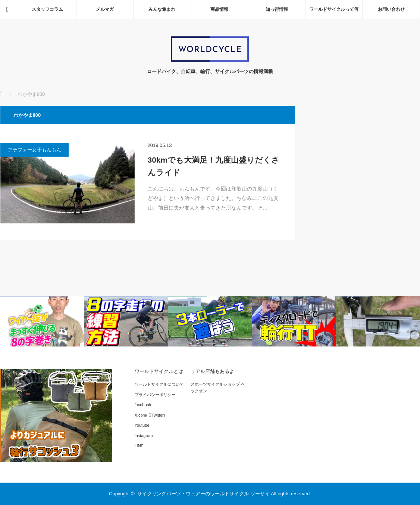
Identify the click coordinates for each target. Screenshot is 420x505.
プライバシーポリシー (155, 395)
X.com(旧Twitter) (150, 415)
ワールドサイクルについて (159, 384)
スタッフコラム (47, 9)
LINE (139, 446)
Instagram (144, 436)
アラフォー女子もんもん (35, 150)
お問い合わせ (391, 9)
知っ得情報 (277, 9)
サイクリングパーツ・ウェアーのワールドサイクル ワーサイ (203, 494)
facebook (143, 405)
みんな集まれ (162, 9)
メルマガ (105, 9)
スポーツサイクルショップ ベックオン (218, 388)
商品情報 (219, 9)
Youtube (142, 425)
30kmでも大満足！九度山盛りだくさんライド (214, 166)
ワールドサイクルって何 (334, 9)
